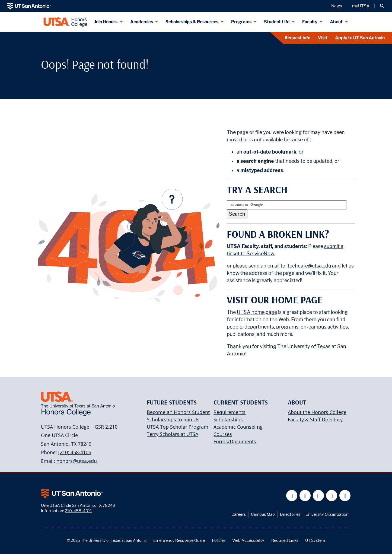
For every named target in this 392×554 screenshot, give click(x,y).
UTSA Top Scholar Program (178, 427)
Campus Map (263, 514)
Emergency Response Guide (179, 540)
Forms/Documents (235, 441)
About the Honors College (317, 412)
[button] (382, 6)
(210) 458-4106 (75, 452)
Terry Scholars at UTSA (173, 434)
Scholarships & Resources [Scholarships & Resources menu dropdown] (192, 22)
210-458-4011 (78, 511)
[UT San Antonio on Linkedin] (332, 496)
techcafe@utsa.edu (309, 266)
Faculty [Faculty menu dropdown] (310, 22)
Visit (323, 38)
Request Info (297, 38)
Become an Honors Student (178, 412)
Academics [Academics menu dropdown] (142, 22)
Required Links (285, 540)
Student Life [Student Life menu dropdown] (277, 22)
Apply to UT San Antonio (360, 38)
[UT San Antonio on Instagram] (345, 496)
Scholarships (228, 419)
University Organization (327, 514)
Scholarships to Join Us (173, 419)
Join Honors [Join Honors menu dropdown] (106, 22)
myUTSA (361, 6)
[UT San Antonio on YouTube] (318, 496)
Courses (223, 434)
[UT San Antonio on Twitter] (305, 496)
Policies (219, 540)
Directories (290, 514)
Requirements (230, 412)
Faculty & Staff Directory (315, 419)
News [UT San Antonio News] (337, 6)
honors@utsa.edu (77, 461)
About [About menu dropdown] (336, 22)
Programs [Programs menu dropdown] (241, 22)
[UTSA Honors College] (65, 22)
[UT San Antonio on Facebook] (292, 496)
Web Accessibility (248, 540)
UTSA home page (257, 312)
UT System (315, 540)
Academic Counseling (238, 427)
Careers (239, 514)
